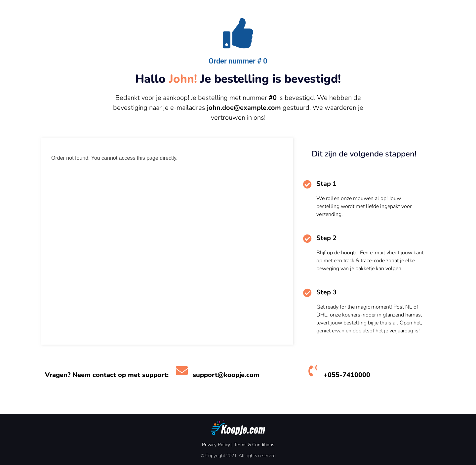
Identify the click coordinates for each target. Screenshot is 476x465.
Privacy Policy (216, 445)
